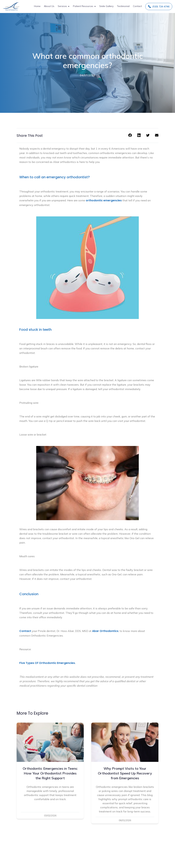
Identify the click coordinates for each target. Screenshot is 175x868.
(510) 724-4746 (159, 6)
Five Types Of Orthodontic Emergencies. (47, 663)
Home (37, 6)
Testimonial (123, 6)
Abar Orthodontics (105, 631)
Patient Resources (83, 6)
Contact (137, 6)
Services (62, 6)
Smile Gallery (106, 6)
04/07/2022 (87, 75)
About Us (49, 6)
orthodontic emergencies (104, 200)
